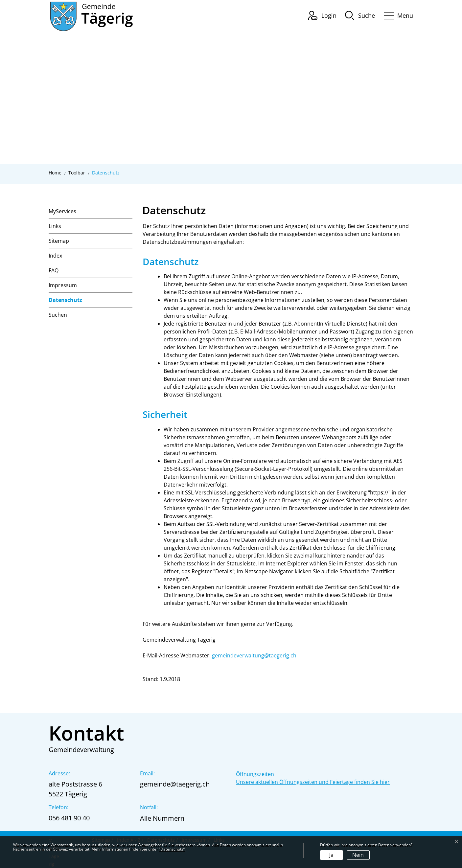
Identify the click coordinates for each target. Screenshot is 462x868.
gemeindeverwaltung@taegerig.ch (254, 655)
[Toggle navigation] (396, 15)
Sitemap (59, 241)
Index (55, 256)
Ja (331, 855)
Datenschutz (65, 302)
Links (55, 226)
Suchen (58, 315)
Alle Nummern (162, 818)
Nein (358, 855)
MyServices (62, 211)
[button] (360, 15)
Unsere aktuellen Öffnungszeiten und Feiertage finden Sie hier (313, 782)
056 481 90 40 (69, 818)
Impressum (63, 285)
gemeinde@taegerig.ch (175, 784)
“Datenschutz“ (172, 849)
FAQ (54, 270)
